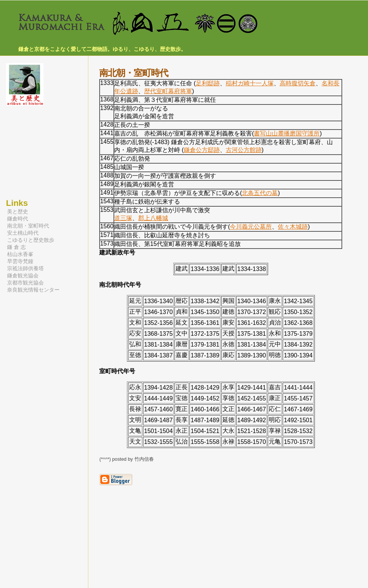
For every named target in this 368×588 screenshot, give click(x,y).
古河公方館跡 (244, 150)
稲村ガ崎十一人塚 (250, 83)
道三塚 (123, 218)
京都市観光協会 (25, 283)
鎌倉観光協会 (23, 275)
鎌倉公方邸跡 (202, 150)
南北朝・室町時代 (28, 226)
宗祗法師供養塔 (25, 268)
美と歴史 (18, 211)
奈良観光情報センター (33, 290)
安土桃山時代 (23, 233)
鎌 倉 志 (16, 247)
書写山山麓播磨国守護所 (287, 133)
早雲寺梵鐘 (20, 261)
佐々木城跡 (293, 227)
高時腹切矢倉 (298, 83)
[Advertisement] (28, 152)
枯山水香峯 (20, 254)
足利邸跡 (208, 83)
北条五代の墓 (260, 193)
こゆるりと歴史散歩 (31, 240)
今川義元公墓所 (251, 227)
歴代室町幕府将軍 (168, 91)
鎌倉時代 (18, 219)
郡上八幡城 (153, 218)
